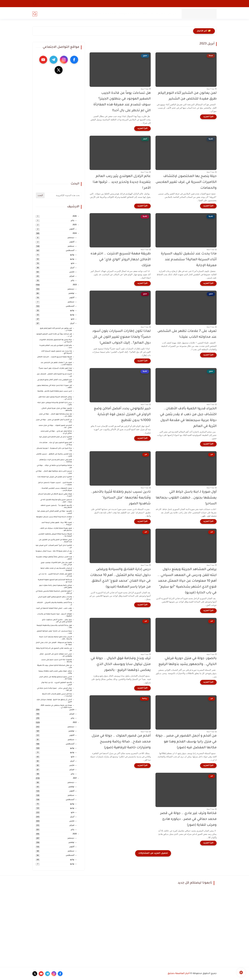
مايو (73, 264)
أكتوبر (72, 229)
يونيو (72, 259)
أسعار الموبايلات (75, 3)
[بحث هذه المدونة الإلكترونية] (63, 195)
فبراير (72, 276)
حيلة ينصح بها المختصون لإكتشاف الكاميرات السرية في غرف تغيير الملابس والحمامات (186, 182)
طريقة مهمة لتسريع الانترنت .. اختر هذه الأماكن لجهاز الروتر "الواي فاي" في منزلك (121, 260)
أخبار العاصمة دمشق (179, 974)
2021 (75, 778)
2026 (75, 216)
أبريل (72, 268)
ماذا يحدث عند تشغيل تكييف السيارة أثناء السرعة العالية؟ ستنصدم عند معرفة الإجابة (189, 260)
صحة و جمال (157, 3)
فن (197, 3)
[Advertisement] (59, 128)
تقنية (170, 3)
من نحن (172, 14)
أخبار (213, 3)
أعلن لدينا (148, 14)
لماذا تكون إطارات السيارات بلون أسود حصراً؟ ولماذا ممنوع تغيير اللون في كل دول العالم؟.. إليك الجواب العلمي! (121, 337)
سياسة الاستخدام (105, 14)
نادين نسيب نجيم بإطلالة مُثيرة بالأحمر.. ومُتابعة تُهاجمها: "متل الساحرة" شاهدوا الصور (121, 498)
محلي (205, 3)
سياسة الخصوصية (129, 14)
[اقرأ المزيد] (208, 117)
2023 (75, 285)
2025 (75, 225)
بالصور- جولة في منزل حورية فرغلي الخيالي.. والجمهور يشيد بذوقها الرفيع (188, 661)
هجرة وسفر (102, 3)
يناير (73, 221)
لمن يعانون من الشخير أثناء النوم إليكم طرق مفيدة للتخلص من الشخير (187, 96)
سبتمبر (71, 246)
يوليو (72, 255)
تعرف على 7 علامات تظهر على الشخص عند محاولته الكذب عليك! (187, 334)
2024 (75, 234)
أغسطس (70, 251)
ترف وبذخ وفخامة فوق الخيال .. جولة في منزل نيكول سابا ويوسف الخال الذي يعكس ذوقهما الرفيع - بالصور (121, 664)
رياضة (89, 3)
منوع (178, 3)
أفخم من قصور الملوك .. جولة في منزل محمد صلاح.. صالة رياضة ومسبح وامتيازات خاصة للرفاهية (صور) (121, 742)
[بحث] (35, 14)
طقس (188, 3)
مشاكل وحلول (118, 3)
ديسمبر (71, 238)
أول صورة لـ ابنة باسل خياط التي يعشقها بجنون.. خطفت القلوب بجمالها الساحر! (186, 498)
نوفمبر (71, 294)
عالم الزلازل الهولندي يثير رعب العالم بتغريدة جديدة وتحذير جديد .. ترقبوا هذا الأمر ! (122, 182)
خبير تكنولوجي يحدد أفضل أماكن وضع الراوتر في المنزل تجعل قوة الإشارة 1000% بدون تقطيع (122, 415)
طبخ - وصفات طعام (138, 3)
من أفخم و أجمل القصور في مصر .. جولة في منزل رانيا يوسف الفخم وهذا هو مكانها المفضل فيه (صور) (186, 742)
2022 (75, 723)
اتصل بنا (160, 14)
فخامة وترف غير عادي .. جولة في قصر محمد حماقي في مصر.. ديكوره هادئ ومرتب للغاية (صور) (188, 819)
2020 (75, 834)
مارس (72, 272)
